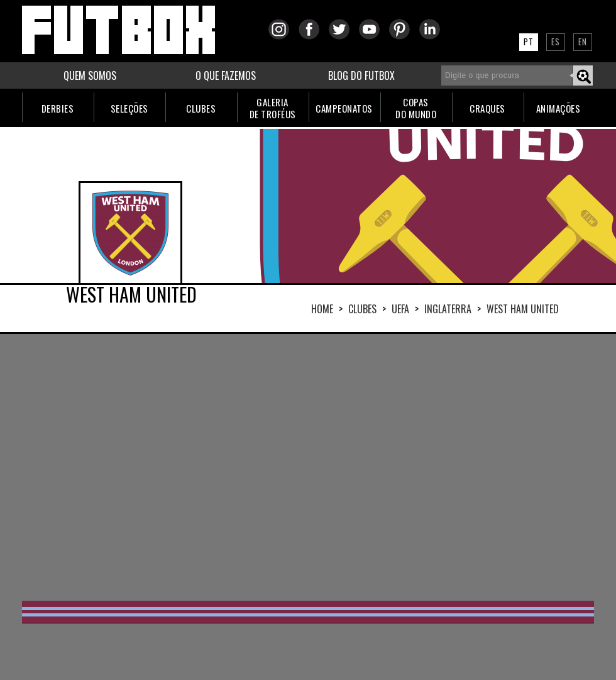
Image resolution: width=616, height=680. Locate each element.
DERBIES (58, 108)
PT (529, 42)
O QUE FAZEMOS (226, 75)
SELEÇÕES (129, 108)
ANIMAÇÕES (558, 108)
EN (583, 42)
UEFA (400, 309)
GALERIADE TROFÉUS (273, 108)
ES (556, 42)
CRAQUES (487, 108)
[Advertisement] (277, 466)
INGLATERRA (448, 309)
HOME (322, 309)
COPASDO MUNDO (416, 108)
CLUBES (201, 108)
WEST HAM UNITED (523, 309)
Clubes (362, 309)
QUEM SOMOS (90, 75)
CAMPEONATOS (344, 108)
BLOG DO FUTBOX (361, 75)
